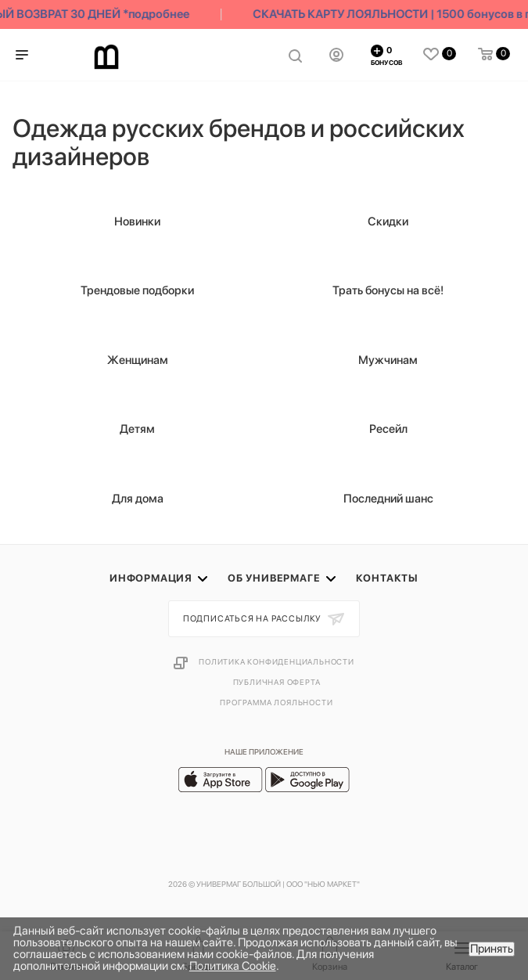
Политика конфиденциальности (277, 661)
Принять (492, 949)
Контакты (387, 578)
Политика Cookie (233, 966)
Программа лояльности (276, 702)
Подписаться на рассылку (253, 619)
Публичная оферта (277, 682)
